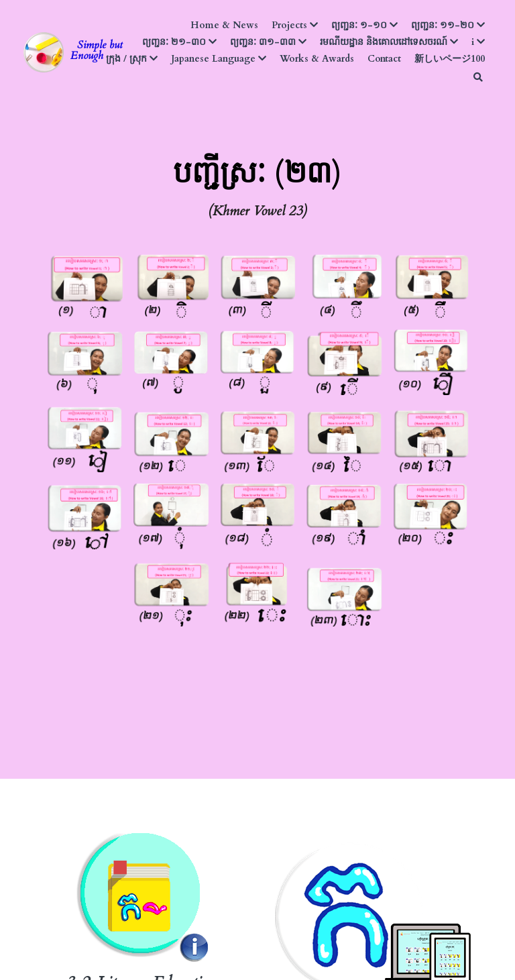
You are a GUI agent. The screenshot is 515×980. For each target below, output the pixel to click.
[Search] (478, 77)
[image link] (44, 51)
